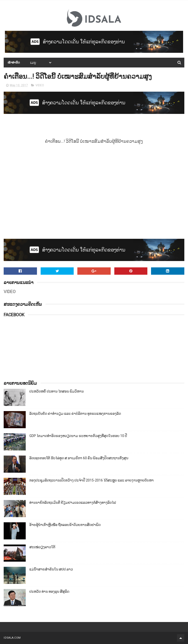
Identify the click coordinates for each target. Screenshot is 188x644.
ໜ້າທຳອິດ (14, 63)
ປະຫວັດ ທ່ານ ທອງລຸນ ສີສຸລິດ (49, 591)
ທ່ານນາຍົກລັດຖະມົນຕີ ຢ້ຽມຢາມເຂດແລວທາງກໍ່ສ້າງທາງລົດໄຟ (73, 502)
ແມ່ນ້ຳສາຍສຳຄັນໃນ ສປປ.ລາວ (51, 569)
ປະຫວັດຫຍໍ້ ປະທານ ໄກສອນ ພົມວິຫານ (57, 391)
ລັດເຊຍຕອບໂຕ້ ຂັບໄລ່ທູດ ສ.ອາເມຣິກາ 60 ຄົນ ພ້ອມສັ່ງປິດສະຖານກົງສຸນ (79, 458)
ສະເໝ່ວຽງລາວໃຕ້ (42, 547)
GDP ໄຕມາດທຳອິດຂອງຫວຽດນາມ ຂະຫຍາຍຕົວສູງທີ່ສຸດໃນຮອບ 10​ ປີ (78, 436)
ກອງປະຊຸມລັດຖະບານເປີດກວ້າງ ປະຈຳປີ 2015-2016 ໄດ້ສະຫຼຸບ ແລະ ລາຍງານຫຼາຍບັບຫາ (92, 480)
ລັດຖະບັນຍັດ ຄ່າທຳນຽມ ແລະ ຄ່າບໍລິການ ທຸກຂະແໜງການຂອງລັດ (75, 414)
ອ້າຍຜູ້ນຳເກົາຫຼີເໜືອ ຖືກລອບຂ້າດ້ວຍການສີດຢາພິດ (65, 525)
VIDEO (40, 85)
